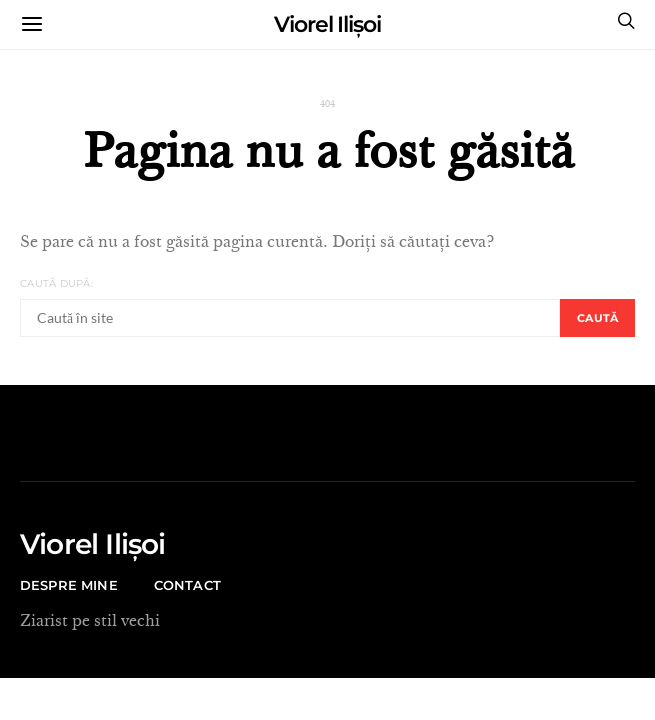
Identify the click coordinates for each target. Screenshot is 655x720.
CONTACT (187, 585)
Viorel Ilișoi (327, 24)
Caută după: (56, 283)
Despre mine (69, 585)
